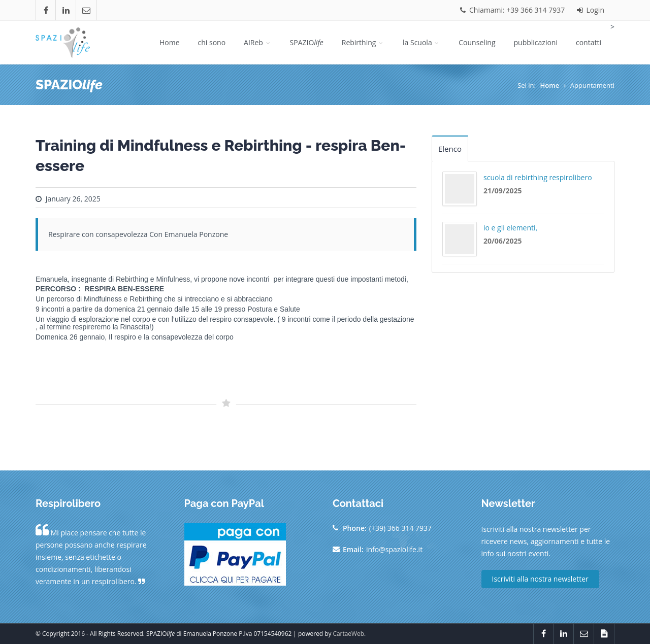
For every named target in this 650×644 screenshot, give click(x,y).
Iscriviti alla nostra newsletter (540, 579)
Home (170, 42)
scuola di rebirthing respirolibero (538, 177)
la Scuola (421, 42)
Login (591, 10)
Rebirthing (363, 42)
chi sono (212, 42)
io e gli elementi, (510, 228)
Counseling (477, 42)
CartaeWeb (349, 633)
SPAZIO (307, 42)
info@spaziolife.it (394, 549)
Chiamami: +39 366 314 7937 (512, 10)
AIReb (257, 42)
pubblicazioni (536, 42)
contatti (589, 42)
